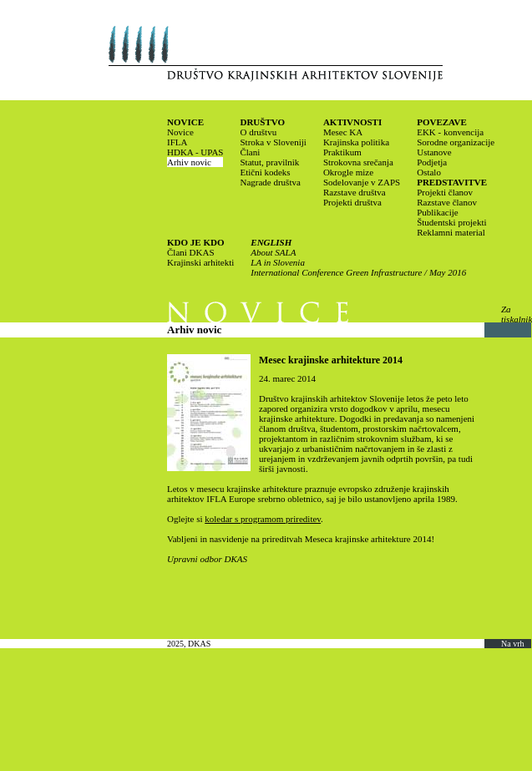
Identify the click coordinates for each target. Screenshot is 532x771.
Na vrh (513, 644)
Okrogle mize (348, 172)
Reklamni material (451, 232)
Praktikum (342, 152)
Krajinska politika (356, 142)
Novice (180, 132)
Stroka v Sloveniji (273, 142)
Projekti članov (445, 192)
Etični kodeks (265, 172)
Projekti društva (352, 202)
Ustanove (434, 152)
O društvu (258, 132)
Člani (250, 152)
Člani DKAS (191, 252)
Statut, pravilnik (269, 162)
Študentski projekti (451, 222)
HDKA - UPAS (195, 152)
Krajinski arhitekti (200, 262)
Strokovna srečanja (358, 162)
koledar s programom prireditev (263, 519)
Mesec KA (343, 132)
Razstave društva (355, 192)
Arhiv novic (189, 162)
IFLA (177, 142)
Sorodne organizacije (456, 142)
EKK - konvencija (450, 132)
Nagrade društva (270, 182)
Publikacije (438, 212)
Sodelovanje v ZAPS (362, 182)
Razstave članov (447, 202)
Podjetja (432, 162)
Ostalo (429, 172)
